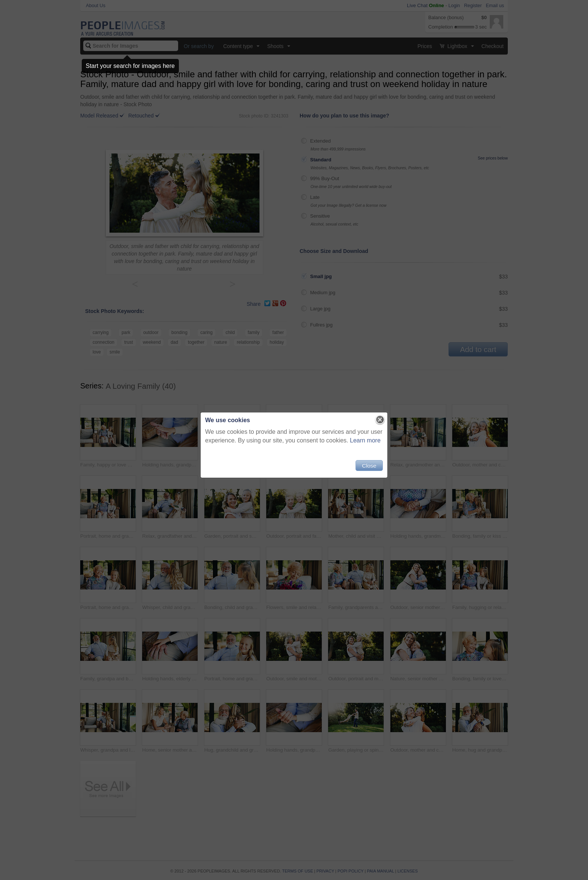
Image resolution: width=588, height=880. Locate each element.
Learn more (365, 440)
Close (369, 466)
